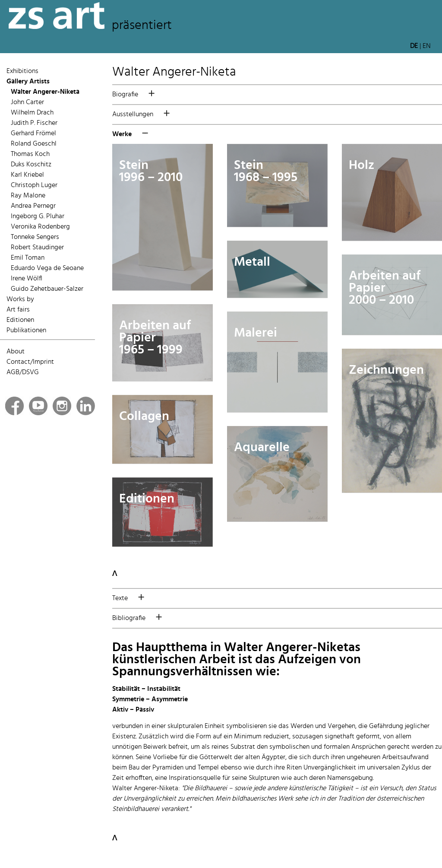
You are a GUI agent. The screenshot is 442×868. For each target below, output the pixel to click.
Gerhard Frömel (33, 134)
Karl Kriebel (27, 175)
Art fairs (18, 310)
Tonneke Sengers (35, 237)
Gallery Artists (28, 82)
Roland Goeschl (34, 144)
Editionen (20, 320)
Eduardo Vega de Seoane (47, 268)
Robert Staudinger (37, 248)
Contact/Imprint (30, 362)
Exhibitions (22, 71)
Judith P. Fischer (34, 123)
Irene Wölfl (27, 279)
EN (427, 46)
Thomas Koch (30, 154)
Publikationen (26, 331)
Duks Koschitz (31, 165)
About (16, 352)
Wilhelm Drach (32, 113)
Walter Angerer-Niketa (45, 92)
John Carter (27, 102)
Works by (20, 299)
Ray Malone (28, 196)
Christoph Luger (34, 185)
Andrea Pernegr (33, 206)
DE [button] (414, 46)
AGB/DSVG (23, 372)
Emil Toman (28, 258)
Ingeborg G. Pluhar (38, 216)
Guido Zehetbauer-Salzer (47, 289)
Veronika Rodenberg (40, 227)
